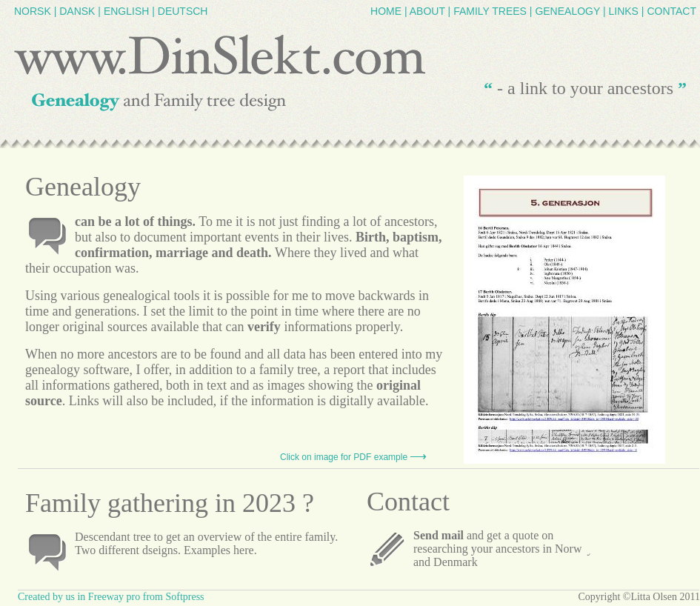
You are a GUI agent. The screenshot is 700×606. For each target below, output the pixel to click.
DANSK (77, 11)
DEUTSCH (183, 11)
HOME (386, 11)
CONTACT (671, 11)
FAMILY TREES (490, 11)
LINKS (623, 11)
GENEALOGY (567, 11)
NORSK (33, 11)
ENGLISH (126, 11)
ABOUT (427, 11)
